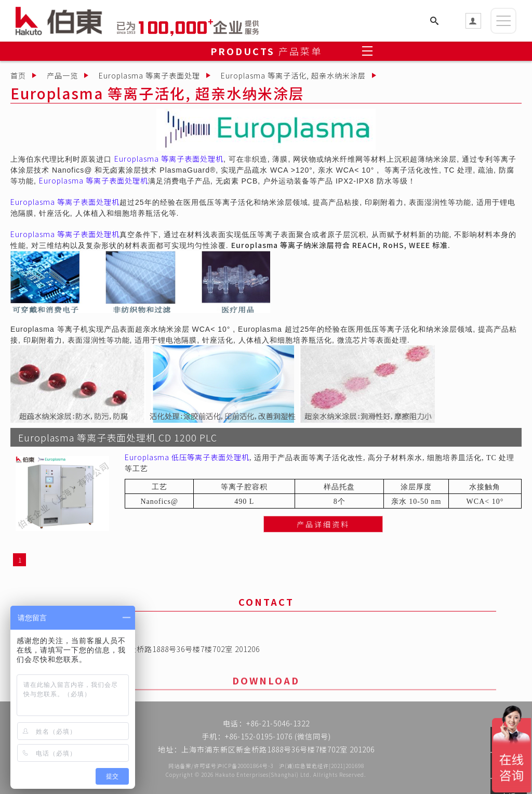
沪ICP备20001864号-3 (245, 766)
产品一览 (62, 75)
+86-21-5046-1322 (278, 725)
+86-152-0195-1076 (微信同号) (278, 738)
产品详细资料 (323, 537)
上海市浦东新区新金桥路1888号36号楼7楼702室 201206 (163, 651)
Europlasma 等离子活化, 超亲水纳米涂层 (293, 75)
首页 (18, 75)
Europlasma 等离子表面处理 (149, 75)
